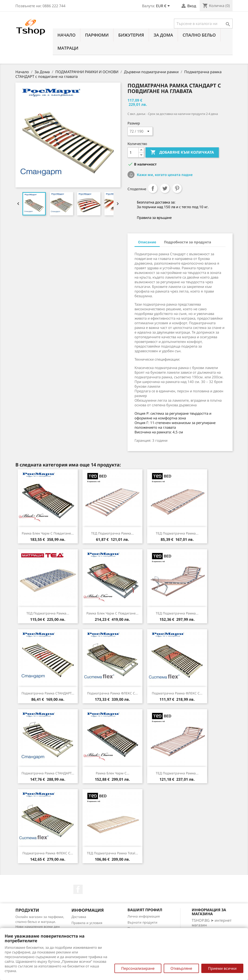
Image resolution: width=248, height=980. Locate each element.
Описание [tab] (147, 242)
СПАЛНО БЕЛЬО (199, 35)
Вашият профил (145, 910)
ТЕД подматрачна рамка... (112, 533)
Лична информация (144, 916)
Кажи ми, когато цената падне (164, 175)
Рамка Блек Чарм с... (113, 773)
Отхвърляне (181, 968)
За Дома (163, 35)
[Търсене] (203, 24)
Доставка (79, 917)
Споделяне (153, 188)
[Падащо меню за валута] (164, 6)
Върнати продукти (142, 922)
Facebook (78, 889)
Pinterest (177, 188)
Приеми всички (222, 968)
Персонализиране (138, 968)
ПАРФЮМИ (97, 35)
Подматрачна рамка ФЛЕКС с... (112, 693)
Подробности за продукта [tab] (188, 242)
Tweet (165, 188)
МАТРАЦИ (68, 48)
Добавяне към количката (182, 152)
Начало (66, 35)
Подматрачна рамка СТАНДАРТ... (48, 693)
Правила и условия (87, 923)
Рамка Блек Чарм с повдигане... (48, 533)
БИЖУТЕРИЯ (131, 35)
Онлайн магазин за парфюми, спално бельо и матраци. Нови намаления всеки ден (40, 922)
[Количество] (133, 152)
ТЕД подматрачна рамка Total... (112, 853)
